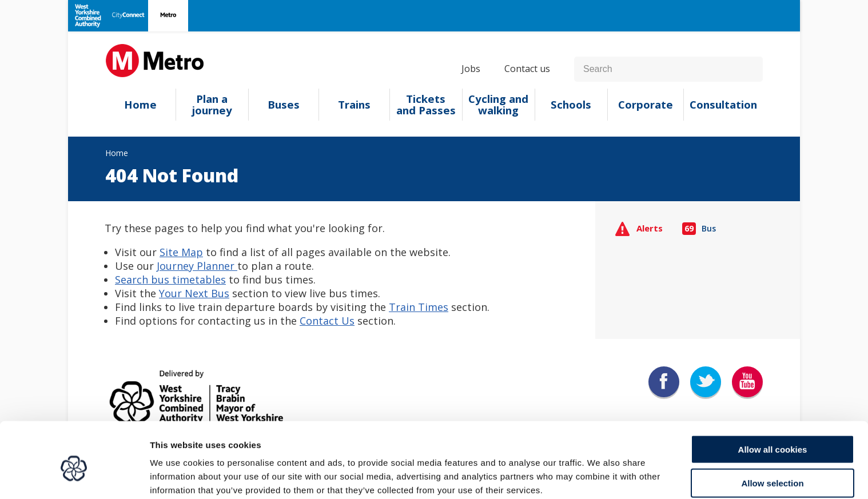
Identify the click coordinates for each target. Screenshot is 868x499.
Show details (600, 476)
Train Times (419, 307)
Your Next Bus (194, 293)
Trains (354, 105)
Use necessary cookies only (773, 466)
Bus (699, 228)
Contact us (527, 69)
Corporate (646, 105)
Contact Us (327, 321)
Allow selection (772, 432)
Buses (284, 105)
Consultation (723, 105)
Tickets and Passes (426, 105)
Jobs (471, 69)
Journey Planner (197, 266)
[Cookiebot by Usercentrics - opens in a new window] (74, 477)
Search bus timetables (170, 280)
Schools (571, 105)
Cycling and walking (498, 105)
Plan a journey (212, 105)
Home (140, 105)
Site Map (181, 252)
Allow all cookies (773, 399)
